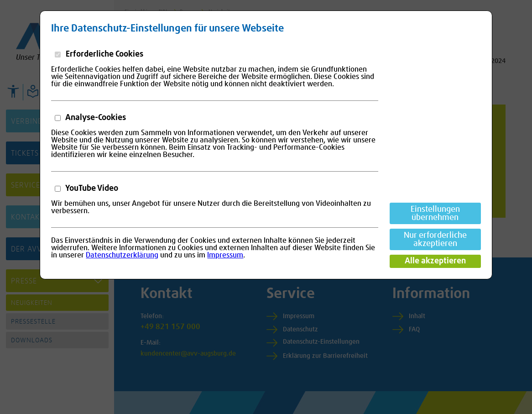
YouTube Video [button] (91, 189)
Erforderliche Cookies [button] (104, 54)
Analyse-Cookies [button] (95, 118)
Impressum (225, 255)
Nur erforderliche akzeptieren (435, 240)
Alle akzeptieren (435, 261)
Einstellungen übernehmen (435, 214)
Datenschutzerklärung (122, 255)
